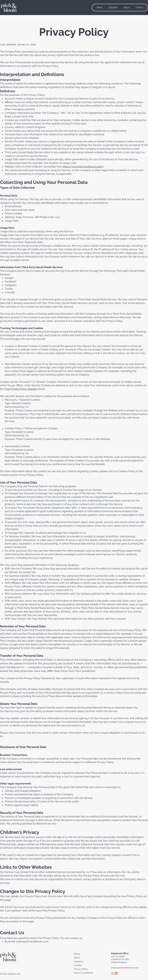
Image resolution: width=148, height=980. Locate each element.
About (77, 958)
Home (77, 954)
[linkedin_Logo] (116, 973)
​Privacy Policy (81, 969)
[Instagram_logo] (113, 973)
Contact (78, 965)
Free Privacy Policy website (21, 389)
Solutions (79, 961)
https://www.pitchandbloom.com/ (83, 167)
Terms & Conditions (84, 973)
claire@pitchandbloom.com (32, 941)
